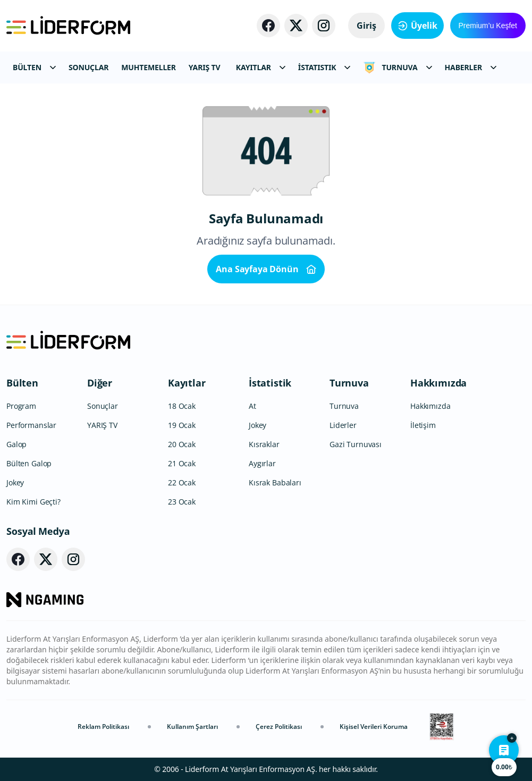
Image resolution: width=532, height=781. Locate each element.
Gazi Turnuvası (356, 444)
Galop (16, 444)
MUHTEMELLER (149, 67)
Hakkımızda (438, 383)
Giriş (366, 26)
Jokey (15, 482)
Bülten (22, 383)
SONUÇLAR (88, 67)
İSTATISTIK (324, 67)
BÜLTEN (34, 67)
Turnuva (349, 383)
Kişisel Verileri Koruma (374, 727)
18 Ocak (182, 406)
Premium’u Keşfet (488, 26)
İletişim (423, 425)
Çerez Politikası (279, 727)
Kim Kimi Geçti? (33, 502)
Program (21, 406)
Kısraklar (264, 444)
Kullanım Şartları (192, 727)
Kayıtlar (187, 383)
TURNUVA (397, 68)
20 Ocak (182, 444)
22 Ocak (182, 482)
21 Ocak (182, 463)
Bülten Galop (29, 463)
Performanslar (31, 425)
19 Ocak (182, 425)
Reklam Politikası (103, 727)
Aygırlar (262, 463)
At (252, 406)
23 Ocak (182, 502)
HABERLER (471, 67)
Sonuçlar (103, 406)
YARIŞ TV (205, 67)
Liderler (343, 425)
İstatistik (270, 383)
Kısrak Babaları (275, 482)
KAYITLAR (261, 67)
